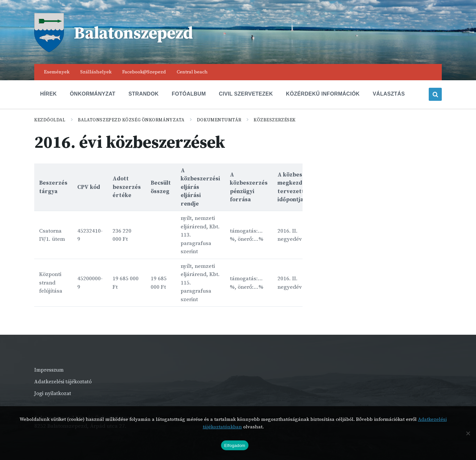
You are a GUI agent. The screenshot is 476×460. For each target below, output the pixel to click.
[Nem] (468, 433)
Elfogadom (235, 445)
